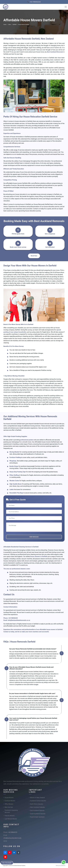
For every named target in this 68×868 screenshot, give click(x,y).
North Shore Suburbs (37, 804)
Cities (9, 25)
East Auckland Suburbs (37, 810)
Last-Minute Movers (11, 819)
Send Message (34, 537)
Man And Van (9, 807)
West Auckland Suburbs (37, 807)
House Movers (9, 798)
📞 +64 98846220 (34, 2)
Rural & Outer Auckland (37, 817)
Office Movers (9, 804)
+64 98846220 (13, 618)
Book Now (34, 256)
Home (5, 25)
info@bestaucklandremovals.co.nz (19, 620)
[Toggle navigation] (66, 7)
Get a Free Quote (7, 863)
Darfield (14, 25)
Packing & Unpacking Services (11, 811)
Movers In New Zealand (37, 798)
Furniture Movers (10, 801)
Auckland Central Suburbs (38, 801)
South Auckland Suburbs (38, 814)
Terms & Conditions (61, 865)
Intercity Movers (10, 816)
